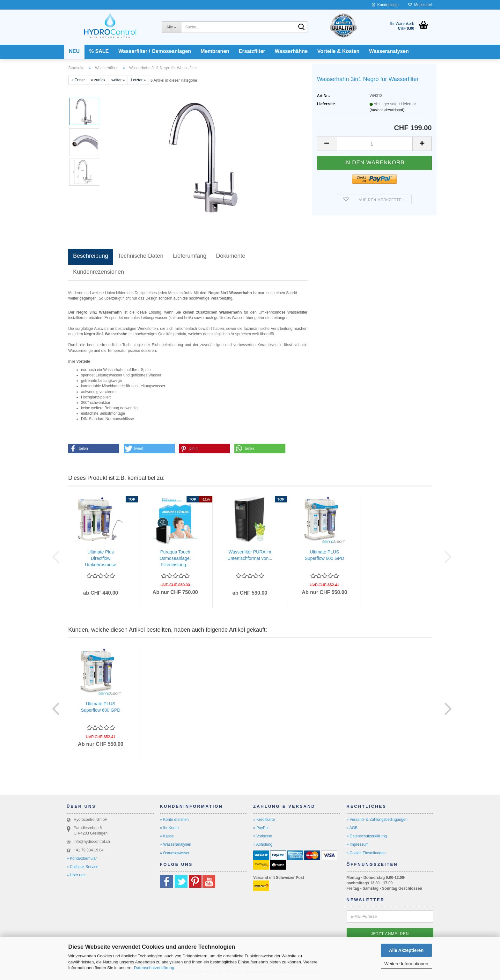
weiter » (118, 80)
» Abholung (263, 844)
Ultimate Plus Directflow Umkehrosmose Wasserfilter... (100, 559)
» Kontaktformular (82, 858)
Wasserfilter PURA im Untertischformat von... (250, 555)
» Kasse (167, 836)
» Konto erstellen (174, 820)
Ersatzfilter (252, 51)
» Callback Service (82, 867)
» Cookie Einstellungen (366, 853)
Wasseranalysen (389, 51)
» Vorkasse (263, 836)
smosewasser (178, 853)
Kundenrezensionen (99, 272)
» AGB (352, 828)
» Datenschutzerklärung (367, 836)
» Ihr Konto (169, 828)
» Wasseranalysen (176, 844)
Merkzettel (420, 5)
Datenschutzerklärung (154, 968)
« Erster (78, 80)
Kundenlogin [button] (385, 5)
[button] (327, 144)
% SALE (99, 51)
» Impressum (358, 844)
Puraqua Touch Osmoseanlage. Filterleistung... (175, 558)
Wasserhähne (291, 51)
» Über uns (76, 875)
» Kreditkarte (264, 820)
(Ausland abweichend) (387, 110)
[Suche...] (171, 27)
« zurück (98, 80)
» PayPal (261, 828)
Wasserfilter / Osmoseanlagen (155, 51)
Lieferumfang (190, 256)
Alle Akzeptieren (406, 950)
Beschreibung (91, 256)
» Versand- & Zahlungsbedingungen (377, 820)
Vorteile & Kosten (338, 51)
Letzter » (138, 80)
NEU (74, 51)
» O (163, 853)
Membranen (215, 51)
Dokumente (231, 256)
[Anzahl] (374, 144)
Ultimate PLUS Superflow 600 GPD (325, 555)
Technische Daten (140, 256)
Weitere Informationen (406, 964)
